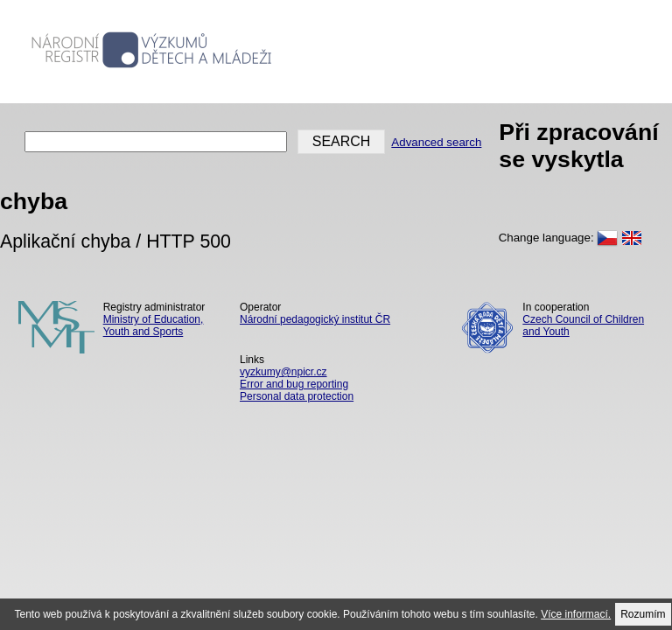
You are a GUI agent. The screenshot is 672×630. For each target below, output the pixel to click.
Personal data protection (297, 396)
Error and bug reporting (294, 384)
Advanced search (436, 142)
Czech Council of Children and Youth (583, 325)
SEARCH (342, 141)
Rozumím (643, 614)
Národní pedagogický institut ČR (315, 319)
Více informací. (576, 614)
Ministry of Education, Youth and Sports (154, 325)
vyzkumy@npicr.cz (283, 372)
